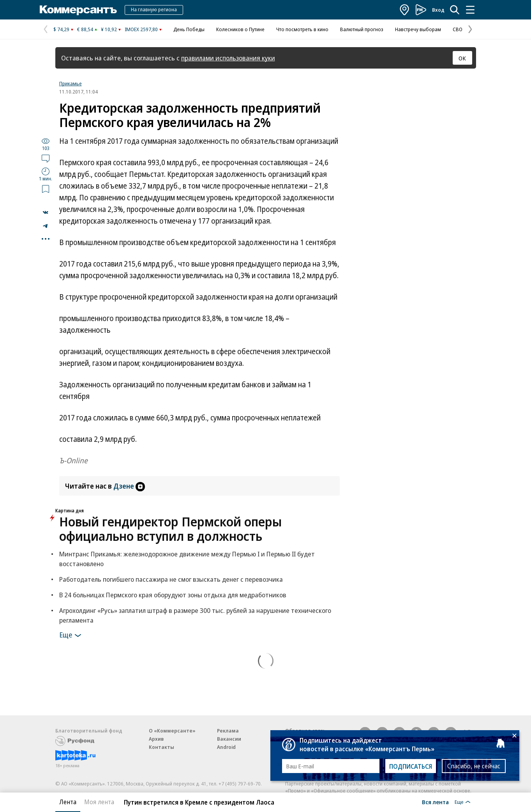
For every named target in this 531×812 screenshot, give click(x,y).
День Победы (189, 29)
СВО (458, 29)
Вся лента (435, 802)
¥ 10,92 (109, 29)
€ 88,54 (85, 29)
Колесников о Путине (240, 29)
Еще (71, 635)
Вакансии (229, 739)
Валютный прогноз (362, 29)
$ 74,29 (61, 29)
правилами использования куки (228, 58)
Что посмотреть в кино (302, 29)
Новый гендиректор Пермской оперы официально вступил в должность (170, 529)
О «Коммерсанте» (172, 731)
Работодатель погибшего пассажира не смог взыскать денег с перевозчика (171, 579)
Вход (438, 10)
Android (226, 747)
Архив (156, 739)
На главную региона (154, 9)
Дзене (129, 486)
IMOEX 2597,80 (141, 29)
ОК (462, 58)
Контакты (161, 747)
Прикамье (71, 83)
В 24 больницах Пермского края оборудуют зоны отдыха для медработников (173, 595)
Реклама (228, 731)
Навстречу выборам (418, 29)
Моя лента (99, 802)
